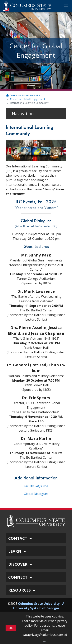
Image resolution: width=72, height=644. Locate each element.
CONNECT (21, 577)
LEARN (18, 551)
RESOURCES (22, 590)
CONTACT (21, 538)
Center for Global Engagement (27, 99)
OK (11, 628)
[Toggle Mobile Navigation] (66, 6)
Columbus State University (23, 95)
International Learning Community (29, 103)
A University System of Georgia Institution (39, 608)
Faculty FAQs (36, 486)
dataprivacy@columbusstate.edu (45, 637)
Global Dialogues (36, 494)
